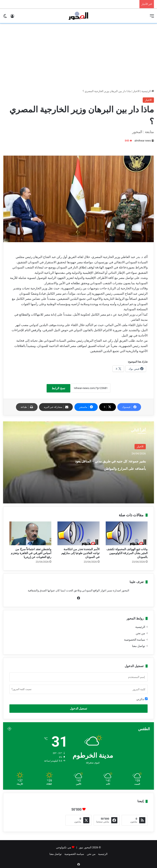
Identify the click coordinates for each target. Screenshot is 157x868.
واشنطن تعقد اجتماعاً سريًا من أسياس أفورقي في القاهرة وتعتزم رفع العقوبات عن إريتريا (31, 553)
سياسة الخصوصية (135, 640)
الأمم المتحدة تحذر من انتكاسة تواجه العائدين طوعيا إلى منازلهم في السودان (80, 553)
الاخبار (136, 91)
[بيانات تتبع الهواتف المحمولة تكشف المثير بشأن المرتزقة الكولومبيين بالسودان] (127, 533)
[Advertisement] (78, 56)
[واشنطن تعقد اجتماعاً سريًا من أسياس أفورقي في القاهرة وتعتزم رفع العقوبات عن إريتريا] (30, 533)
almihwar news (143, 141)
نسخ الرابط (58, 388)
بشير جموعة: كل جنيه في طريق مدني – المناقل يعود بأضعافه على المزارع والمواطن (107, 468)
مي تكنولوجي (63, 847)
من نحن (140, 633)
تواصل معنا (139, 646)
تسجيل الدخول (78, 708)
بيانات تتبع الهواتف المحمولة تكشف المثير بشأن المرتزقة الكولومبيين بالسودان (127, 553)
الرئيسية (148, 91)
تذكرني (142, 699)
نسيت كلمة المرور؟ (21, 689)
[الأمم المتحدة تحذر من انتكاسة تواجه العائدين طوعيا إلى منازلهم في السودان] (78, 533)
